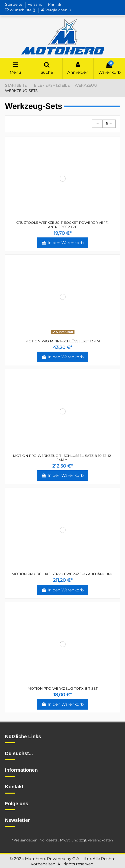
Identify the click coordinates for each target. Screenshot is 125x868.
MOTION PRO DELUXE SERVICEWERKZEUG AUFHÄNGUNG (62, 574)
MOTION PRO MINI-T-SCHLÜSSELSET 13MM (63, 341)
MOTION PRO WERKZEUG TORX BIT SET (63, 689)
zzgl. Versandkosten (96, 840)
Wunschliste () (21, 10)
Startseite (14, 5)
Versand (36, 5)
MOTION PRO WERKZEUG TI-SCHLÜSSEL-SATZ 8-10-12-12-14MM (63, 458)
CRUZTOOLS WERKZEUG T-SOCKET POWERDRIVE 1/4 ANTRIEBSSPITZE (62, 225)
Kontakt (55, 5)
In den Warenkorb (62, 243)
